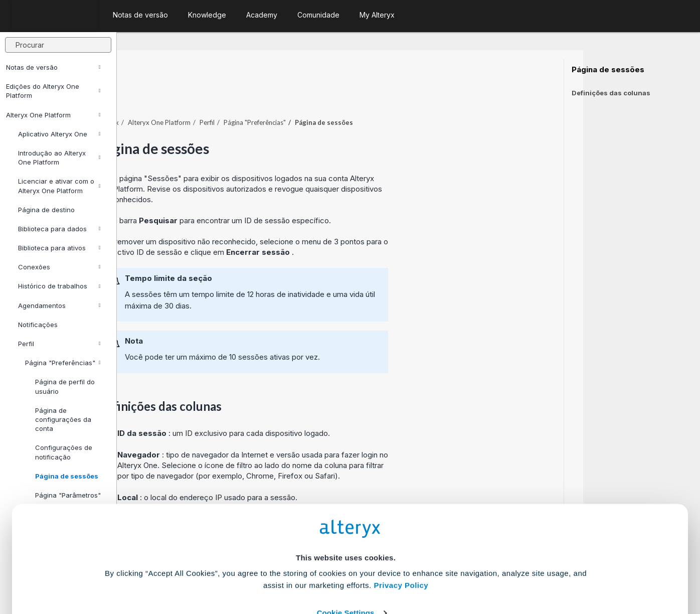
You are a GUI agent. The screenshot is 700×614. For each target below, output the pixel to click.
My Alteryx (377, 15)
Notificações (38, 325)
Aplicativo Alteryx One (59, 134)
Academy (262, 15)
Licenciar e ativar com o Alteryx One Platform (59, 186)
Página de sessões (608, 70)
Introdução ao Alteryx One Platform (59, 158)
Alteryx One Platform (53, 115)
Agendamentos (59, 305)
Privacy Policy (401, 512)
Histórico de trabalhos (59, 286)
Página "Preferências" (63, 363)
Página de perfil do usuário (65, 386)
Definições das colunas (611, 93)
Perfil (59, 344)
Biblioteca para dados (59, 229)
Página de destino (46, 210)
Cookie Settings (346, 540)
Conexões (59, 267)
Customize (427, 570)
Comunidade (318, 15)
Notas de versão (53, 67)
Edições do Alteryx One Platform (53, 91)
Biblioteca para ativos (59, 248)
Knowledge (207, 15)
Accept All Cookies (274, 570)
